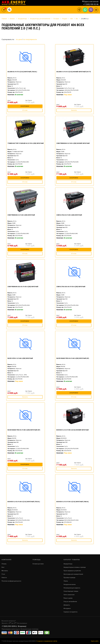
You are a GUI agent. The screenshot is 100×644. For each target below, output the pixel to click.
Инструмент (67, 608)
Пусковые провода (69, 578)
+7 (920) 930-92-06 (90, 4)
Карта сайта (95, 641)
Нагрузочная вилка (70, 584)
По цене (19, 39)
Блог (3, 567)
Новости (4, 578)
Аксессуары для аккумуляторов (74, 574)
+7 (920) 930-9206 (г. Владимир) (14, 626)
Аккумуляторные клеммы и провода (75, 567)
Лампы (66, 581)
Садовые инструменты (71, 611)
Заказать (74, 110)
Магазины (5, 571)
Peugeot (65, 19)
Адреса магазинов (91, 1)
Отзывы (4, 564)
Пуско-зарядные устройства (72, 571)
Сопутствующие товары (71, 591)
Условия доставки (38, 564)
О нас (3, 574)
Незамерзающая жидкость (72, 588)
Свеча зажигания (69, 594)
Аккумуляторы (68, 564)
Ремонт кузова (68, 598)
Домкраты (67, 605)
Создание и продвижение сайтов (47, 641)
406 (71, 19)
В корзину (25, 107)
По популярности (30, 39)
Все (77, 19)
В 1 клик (25, 110)
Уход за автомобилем (70, 601)
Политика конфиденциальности (12, 581)
